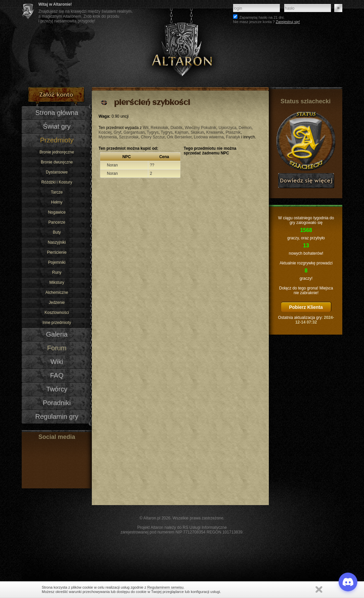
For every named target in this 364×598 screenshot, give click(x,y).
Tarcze (57, 192)
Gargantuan (134, 132)
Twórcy (57, 389)
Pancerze (57, 222)
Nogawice (57, 212)
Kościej (105, 132)
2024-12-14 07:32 (315, 320)
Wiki (57, 362)
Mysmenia (108, 137)
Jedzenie (57, 303)
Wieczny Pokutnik (201, 128)
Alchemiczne (57, 292)
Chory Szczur (153, 137)
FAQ (57, 375)
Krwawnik (215, 132)
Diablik (176, 128)
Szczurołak (129, 137)
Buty (57, 232)
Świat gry (57, 126)
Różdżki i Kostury (57, 182)
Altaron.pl (152, 518)
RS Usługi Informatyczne (205, 527)
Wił (146, 128)
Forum (57, 348)
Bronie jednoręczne (57, 152)
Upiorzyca (228, 128)
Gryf (117, 132)
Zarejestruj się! (288, 22)
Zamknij (319, 589)
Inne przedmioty (57, 323)
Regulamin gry (57, 416)
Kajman (181, 132)
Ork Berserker (179, 137)
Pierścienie (57, 252)
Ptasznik (233, 132)
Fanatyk (233, 137)
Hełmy (57, 202)
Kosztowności (57, 313)
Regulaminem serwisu (165, 587)
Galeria (57, 334)
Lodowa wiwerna (209, 137)
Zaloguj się (338, 8)
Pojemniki (57, 262)
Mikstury (57, 282)
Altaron (182, 44)
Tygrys (153, 132)
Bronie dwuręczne (57, 162)
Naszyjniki (57, 242)
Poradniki (57, 403)
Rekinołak (159, 128)
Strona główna (57, 113)
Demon (245, 128)
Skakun (197, 132)
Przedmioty (57, 140)
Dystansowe (57, 172)
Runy (57, 272)
